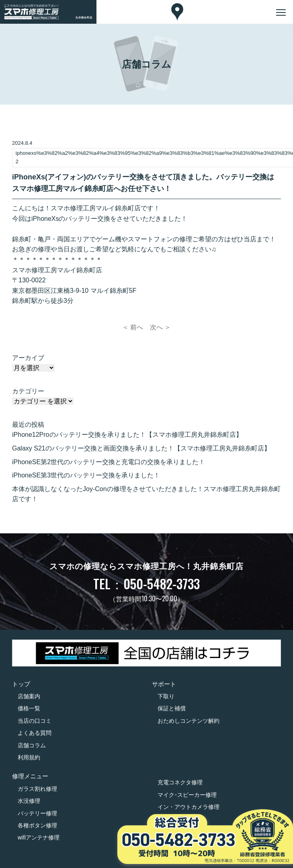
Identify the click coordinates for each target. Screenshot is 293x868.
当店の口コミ (35, 721)
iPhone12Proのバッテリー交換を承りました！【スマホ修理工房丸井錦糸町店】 (127, 435)
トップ (21, 684)
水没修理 (29, 801)
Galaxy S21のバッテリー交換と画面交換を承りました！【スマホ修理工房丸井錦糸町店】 (141, 448)
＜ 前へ (133, 327)
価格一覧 (29, 708)
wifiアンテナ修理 (39, 837)
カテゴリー (28, 391)
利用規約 (29, 757)
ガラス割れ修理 (37, 789)
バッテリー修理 (37, 813)
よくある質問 (35, 733)
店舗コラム (32, 745)
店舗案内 (29, 696)
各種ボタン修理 (37, 825)
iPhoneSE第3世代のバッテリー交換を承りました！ (86, 475)
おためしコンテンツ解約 (189, 721)
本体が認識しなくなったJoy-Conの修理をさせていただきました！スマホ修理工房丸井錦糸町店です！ (146, 494)
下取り (166, 696)
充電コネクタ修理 (180, 782)
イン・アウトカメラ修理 (189, 807)
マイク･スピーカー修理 (187, 795)
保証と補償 (172, 708)
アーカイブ (28, 358)
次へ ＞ (160, 327)
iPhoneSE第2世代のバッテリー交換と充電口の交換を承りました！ (109, 462)
